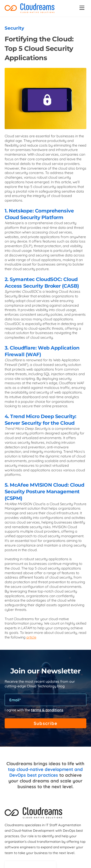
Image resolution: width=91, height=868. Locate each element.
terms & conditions (47, 710)
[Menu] (82, 8)
